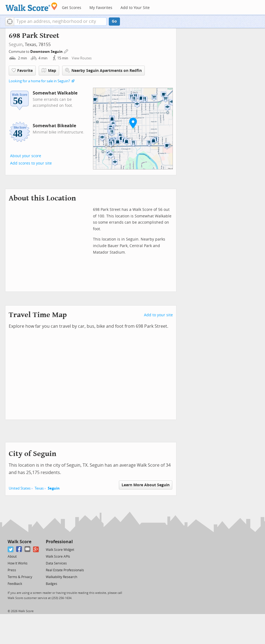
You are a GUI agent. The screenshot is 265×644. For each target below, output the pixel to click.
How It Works (18, 563)
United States (20, 488)
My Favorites (101, 8)
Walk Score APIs (58, 557)
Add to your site (158, 315)
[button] (10, 22)
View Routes (82, 58)
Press (12, 570)
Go (114, 21)
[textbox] (60, 22)
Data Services (56, 563)
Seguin (16, 45)
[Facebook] (19, 549)
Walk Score (19, 542)
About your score (26, 156)
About (12, 557)
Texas (39, 488)
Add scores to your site (31, 163)
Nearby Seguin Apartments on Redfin (103, 70)
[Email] (28, 549)
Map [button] (49, 71)
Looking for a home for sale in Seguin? (39, 81)
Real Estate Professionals (65, 570)
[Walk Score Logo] (31, 7)
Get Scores (72, 8)
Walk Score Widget (60, 550)
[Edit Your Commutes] (66, 51)
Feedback (15, 584)
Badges (52, 584)
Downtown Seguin (47, 52)
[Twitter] (11, 549)
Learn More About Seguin (146, 485)
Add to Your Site (135, 8)
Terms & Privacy (20, 577)
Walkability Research (61, 577)
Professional (59, 542)
